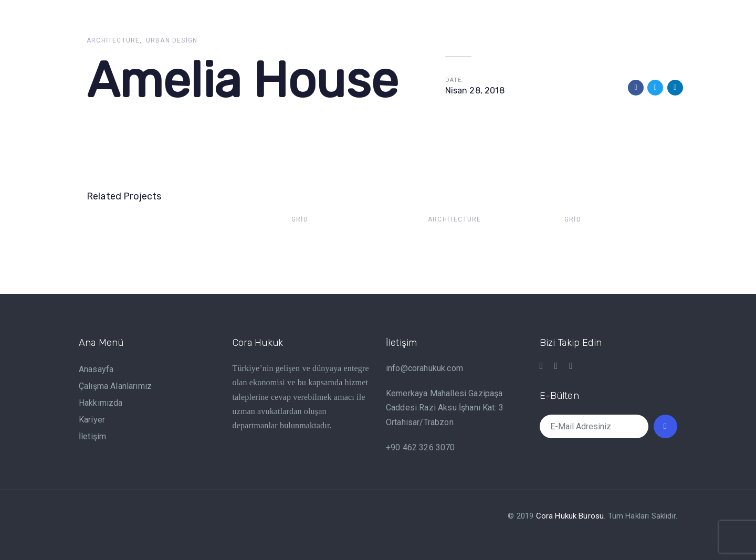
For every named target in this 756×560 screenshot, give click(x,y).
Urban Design (172, 40)
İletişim (92, 436)
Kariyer (92, 420)
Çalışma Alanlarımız (115, 386)
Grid (300, 219)
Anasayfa (96, 369)
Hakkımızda (101, 403)
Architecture (113, 40)
